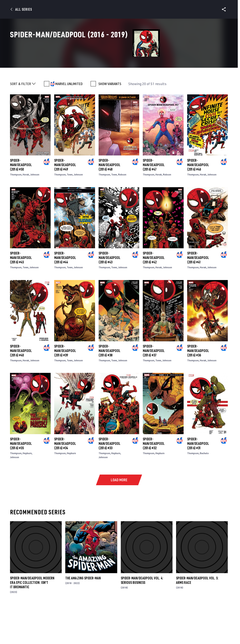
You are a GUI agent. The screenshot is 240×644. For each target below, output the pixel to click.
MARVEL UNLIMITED (69, 121)
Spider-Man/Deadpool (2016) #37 (154, 387)
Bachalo (204, 490)
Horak (26, 211)
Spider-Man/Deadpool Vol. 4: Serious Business (142, 617)
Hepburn (27, 490)
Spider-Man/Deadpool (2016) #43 (109, 294)
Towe (70, 211)
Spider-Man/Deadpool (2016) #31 (198, 480)
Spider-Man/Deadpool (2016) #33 (109, 480)
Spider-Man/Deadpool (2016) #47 (154, 202)
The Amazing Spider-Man (83, 615)
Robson (122, 211)
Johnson (35, 211)
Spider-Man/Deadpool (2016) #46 (198, 202)
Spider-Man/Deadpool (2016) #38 (109, 387)
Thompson (16, 211)
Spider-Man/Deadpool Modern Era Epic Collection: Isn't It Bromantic (32, 619)
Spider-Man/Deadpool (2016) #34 (65, 480)
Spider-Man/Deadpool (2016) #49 (65, 202)
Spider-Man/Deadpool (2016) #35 (21, 480)
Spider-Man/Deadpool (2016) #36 (198, 387)
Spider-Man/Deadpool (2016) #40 (21, 387)
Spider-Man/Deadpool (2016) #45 (21, 294)
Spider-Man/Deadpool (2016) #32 (154, 480)
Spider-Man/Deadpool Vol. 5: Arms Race (197, 617)
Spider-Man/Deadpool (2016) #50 (21, 202)
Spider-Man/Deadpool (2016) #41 (198, 294)
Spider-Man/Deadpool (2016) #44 (65, 294)
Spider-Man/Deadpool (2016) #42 (154, 294)
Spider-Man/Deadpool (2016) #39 (65, 387)
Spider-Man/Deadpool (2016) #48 (109, 202)
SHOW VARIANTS (110, 121)
